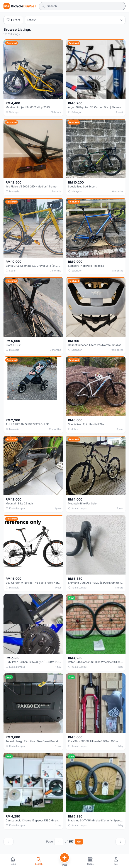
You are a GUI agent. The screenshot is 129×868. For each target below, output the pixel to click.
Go (79, 842)
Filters (13, 20)
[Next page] (121, 842)
